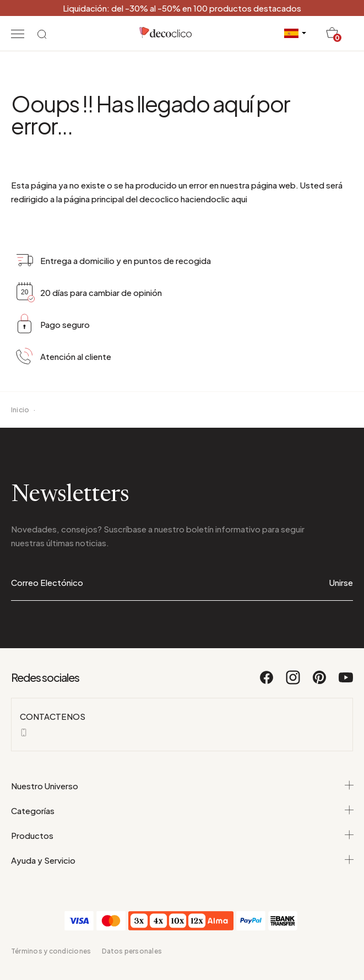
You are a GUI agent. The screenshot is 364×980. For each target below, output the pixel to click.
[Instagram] (294, 682)
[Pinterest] (320, 682)
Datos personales (132, 951)
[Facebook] (267, 682)
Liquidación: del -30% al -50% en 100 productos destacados (182, 8)
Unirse (341, 582)
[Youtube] (346, 682)
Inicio (20, 410)
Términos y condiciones (51, 951)
